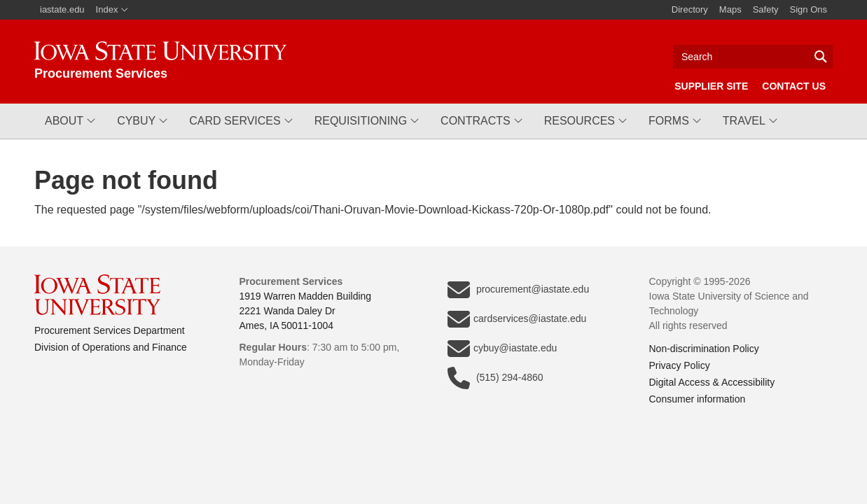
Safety (766, 9)
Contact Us (794, 86)
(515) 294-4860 (495, 378)
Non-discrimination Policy (704, 349)
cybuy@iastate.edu (502, 349)
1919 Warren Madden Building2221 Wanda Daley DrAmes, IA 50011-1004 (306, 311)
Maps (730, 9)
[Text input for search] (753, 57)
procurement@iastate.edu (518, 290)
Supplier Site (711, 86)
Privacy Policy (680, 365)
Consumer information (698, 399)
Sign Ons (809, 9)
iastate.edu (62, 9)
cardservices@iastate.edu (517, 319)
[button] (70, 121)
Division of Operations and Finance (111, 347)
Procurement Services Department (110, 330)
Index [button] (112, 9)
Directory (690, 9)
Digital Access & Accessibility (712, 382)
